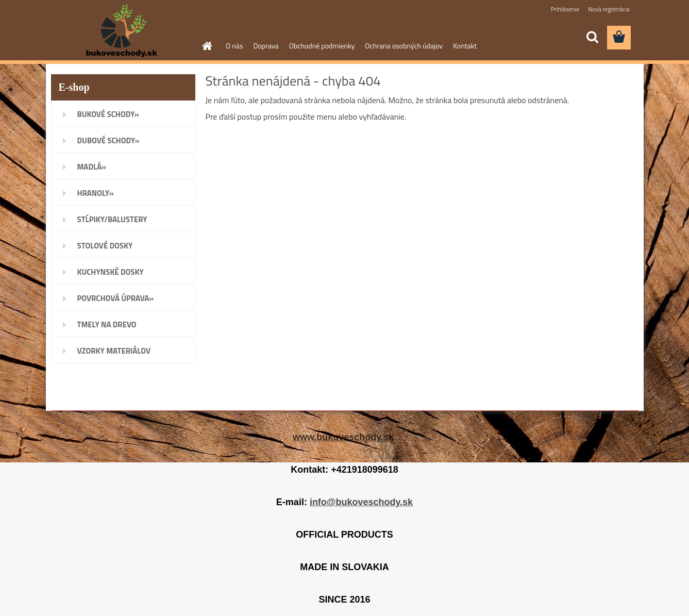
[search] (592, 37)
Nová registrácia (609, 9)
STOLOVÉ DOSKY (105, 246)
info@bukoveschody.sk (361, 502)
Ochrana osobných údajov (404, 46)
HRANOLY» (96, 193)
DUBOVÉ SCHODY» (108, 140)
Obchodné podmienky (322, 46)
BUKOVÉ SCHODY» (108, 114)
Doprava (266, 46)
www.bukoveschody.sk (343, 437)
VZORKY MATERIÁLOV (114, 351)
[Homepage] (206, 46)
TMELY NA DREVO (107, 324)
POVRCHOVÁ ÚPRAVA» (116, 298)
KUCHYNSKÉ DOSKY (111, 272)
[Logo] (122, 31)
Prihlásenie (565, 9)
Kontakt (465, 46)
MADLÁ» (92, 167)
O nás (234, 46)
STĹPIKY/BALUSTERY (112, 219)
